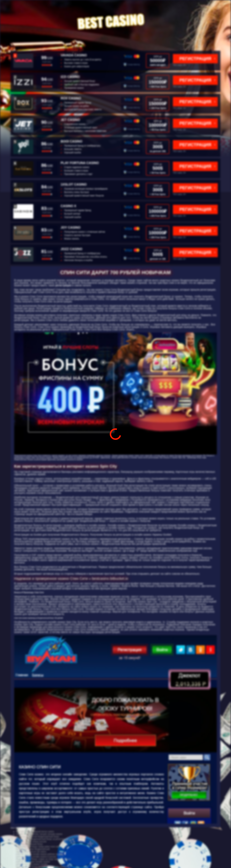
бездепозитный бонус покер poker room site (38, 847)
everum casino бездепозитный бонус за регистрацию (42, 839)
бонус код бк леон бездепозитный (33, 849)
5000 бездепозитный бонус (29, 844)
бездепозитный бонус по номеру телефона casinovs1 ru (44, 867)
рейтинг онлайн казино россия (31, 842)
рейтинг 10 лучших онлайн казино (33, 862)
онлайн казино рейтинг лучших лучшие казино (39, 834)
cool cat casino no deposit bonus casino (35, 832)
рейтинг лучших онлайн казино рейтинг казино (39, 854)
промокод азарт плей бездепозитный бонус (38, 837)
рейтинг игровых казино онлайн (32, 864)
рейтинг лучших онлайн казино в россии (36, 857)
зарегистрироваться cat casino (31, 852)
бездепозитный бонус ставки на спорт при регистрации (43, 859)
